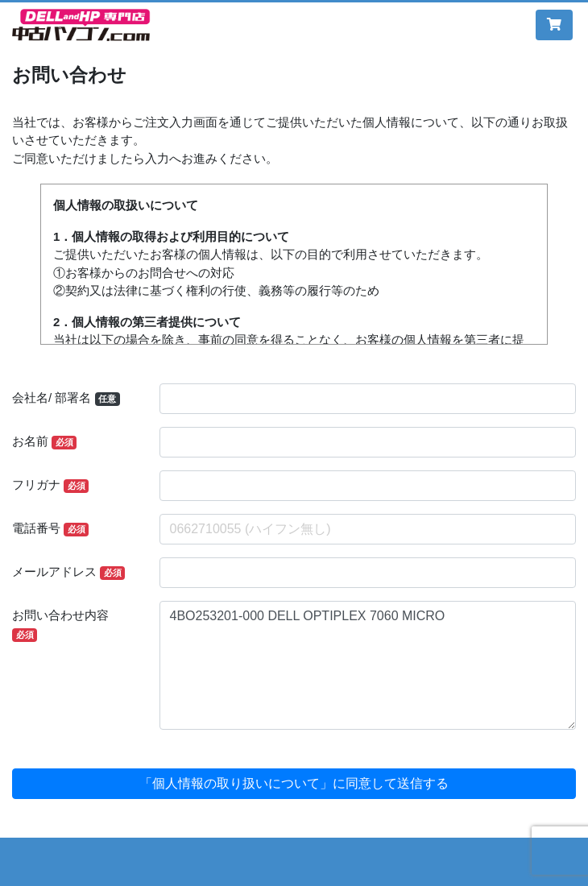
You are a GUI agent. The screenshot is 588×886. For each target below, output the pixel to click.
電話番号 (50, 529)
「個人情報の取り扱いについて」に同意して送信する (294, 783)
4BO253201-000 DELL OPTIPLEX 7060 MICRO (368, 665)
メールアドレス (68, 572)
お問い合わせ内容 (60, 625)
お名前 (44, 442)
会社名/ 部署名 (66, 398)
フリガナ (50, 485)
